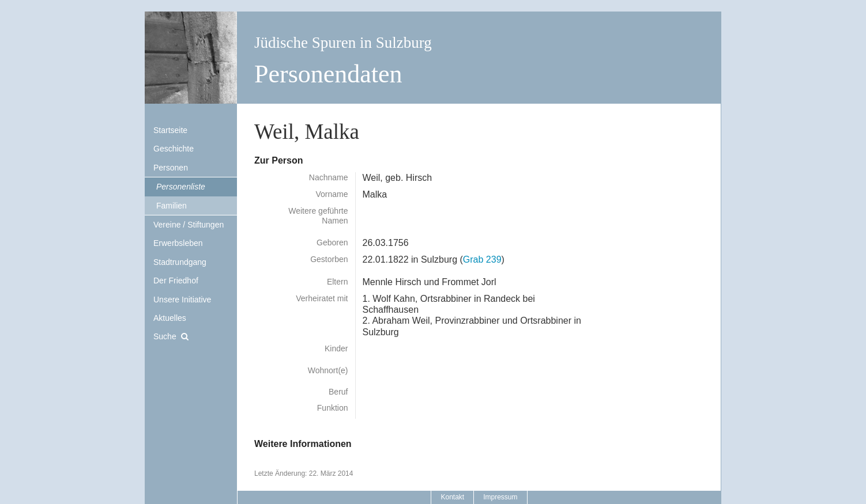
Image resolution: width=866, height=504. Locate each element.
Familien (172, 206)
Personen (171, 168)
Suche (165, 336)
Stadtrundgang (180, 262)
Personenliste (181, 187)
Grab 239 (482, 259)
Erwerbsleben (178, 243)
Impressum (500, 497)
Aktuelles (170, 318)
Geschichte (174, 149)
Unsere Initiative (182, 300)
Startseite (170, 130)
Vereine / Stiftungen (189, 225)
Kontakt (452, 497)
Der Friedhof (176, 281)
